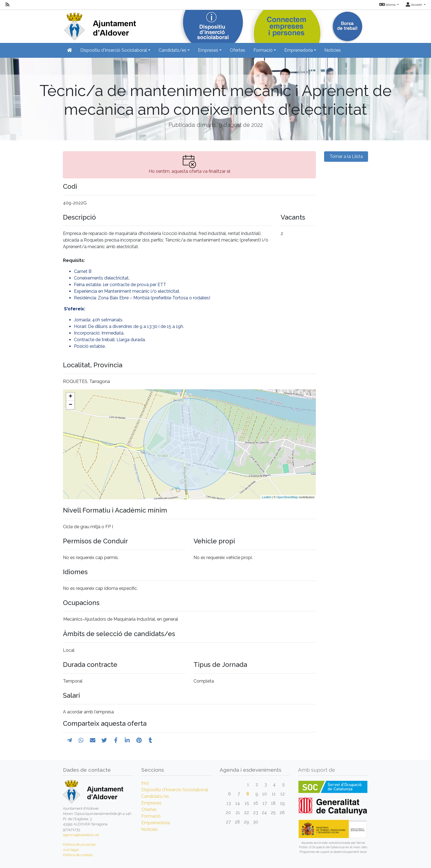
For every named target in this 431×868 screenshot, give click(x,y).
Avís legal (71, 850)
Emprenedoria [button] (299, 50)
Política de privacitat (79, 844)
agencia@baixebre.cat (81, 835)
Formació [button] (263, 50)
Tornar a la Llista (346, 156)
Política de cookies (78, 855)
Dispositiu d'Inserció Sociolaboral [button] (114, 50)
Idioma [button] (388, 5)
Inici (145, 783)
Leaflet (266, 497)
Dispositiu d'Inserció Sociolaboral (175, 790)
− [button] (71, 405)
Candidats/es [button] (172, 50)
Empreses (151, 803)
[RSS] (7, 5)
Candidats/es (155, 796)
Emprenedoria (156, 823)
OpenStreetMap (287, 497)
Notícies (333, 50)
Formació (151, 816)
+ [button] (71, 397)
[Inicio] (100, 25)
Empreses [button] (208, 50)
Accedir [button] (414, 5)
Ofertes (237, 50)
